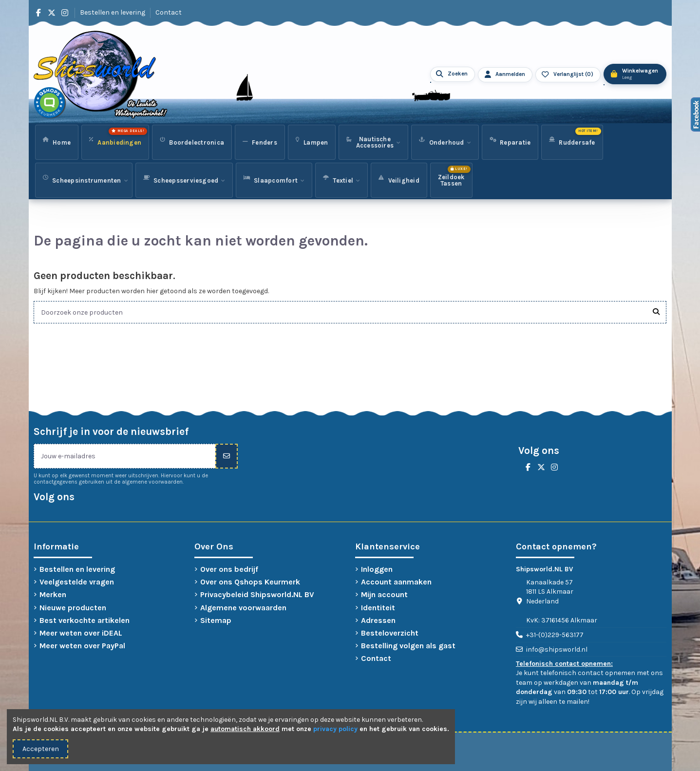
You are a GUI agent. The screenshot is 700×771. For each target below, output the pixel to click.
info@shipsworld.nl (557, 649)
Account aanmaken (396, 582)
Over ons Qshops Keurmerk (250, 582)
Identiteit (378, 608)
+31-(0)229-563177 (555, 635)
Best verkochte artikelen (85, 620)
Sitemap (216, 620)
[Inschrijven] (227, 456)
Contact (169, 12)
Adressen (378, 620)
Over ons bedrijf (229, 569)
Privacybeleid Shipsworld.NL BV (257, 594)
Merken (53, 594)
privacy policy (335, 729)
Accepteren (41, 749)
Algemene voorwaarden (243, 608)
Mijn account (384, 594)
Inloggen (377, 569)
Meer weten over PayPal (82, 646)
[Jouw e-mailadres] (125, 456)
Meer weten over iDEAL (81, 633)
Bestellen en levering (113, 12)
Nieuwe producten (73, 608)
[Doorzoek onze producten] (656, 312)
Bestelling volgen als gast (408, 646)
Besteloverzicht (390, 633)
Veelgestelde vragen (77, 582)
